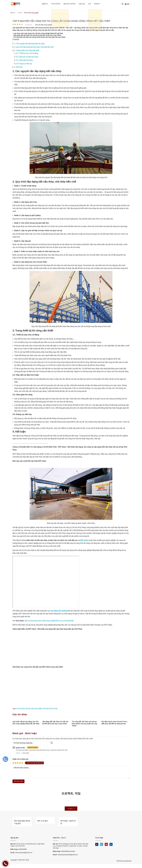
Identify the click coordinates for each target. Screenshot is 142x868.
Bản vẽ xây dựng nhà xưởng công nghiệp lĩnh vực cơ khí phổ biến (49, 621)
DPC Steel (84, 540)
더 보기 (71, 809)
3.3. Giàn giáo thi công (25, 60)
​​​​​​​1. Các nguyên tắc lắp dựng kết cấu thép (30, 43)
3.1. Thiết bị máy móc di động (27, 53)
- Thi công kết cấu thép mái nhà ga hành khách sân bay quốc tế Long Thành (39, 37)
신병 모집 (82, 4)
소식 (91, 4)
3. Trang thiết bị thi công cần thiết (27, 50)
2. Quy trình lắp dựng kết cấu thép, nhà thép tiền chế (34, 47)
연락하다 (99, 4)
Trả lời (18, 753)
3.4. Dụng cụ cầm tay (24, 63)
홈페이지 (43, 4)
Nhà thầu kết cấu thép (50, 708)
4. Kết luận (19, 67)
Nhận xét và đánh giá (20, 759)
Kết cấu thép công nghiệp (34, 708)
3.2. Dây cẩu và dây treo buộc (27, 57)
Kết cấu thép (20, 708)
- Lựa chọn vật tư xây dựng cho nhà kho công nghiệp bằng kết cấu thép (38, 33)
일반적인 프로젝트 (69, 4)
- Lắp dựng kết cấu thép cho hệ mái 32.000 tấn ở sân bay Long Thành (37, 35)
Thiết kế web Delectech (124, 860)
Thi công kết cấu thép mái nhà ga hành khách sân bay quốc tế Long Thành (85, 723)
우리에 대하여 (54, 4)
